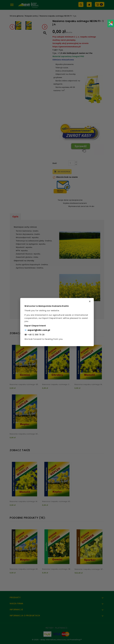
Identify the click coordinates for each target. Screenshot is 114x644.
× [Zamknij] (90, 302)
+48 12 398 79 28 (36, 335)
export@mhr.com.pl (39, 330)
